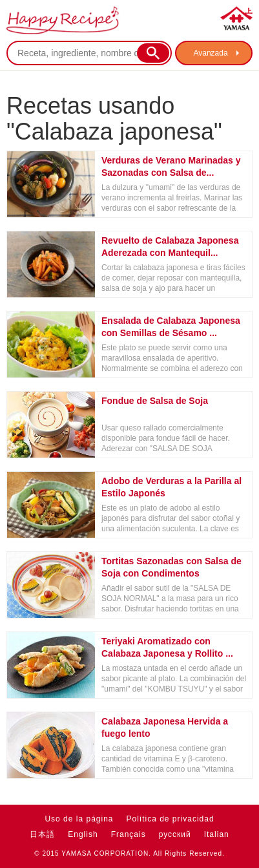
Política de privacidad (171, 819)
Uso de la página (79, 819)
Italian (217, 834)
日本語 (42, 834)
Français (129, 834)
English (83, 834)
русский (175, 834)
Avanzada (210, 53)
